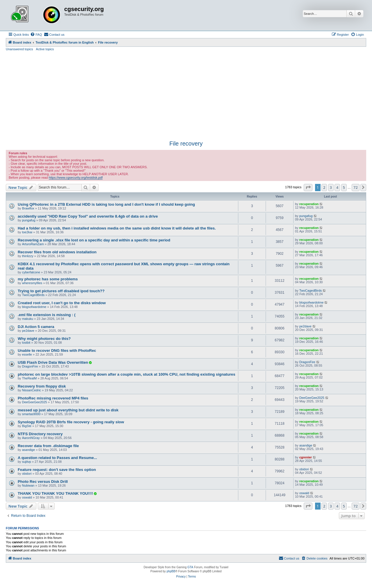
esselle (27, 354)
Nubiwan (28, 485)
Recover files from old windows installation (57, 252)
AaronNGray (31, 438)
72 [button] (356, 187)
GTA (190, 567)
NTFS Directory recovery (40, 434)
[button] (308, 187)
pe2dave (28, 331)
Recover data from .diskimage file (48, 446)
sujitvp (27, 462)
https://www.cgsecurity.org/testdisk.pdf (76, 178)
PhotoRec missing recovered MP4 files (53, 398)
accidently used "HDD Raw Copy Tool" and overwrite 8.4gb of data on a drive (88, 216)
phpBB (171, 571)
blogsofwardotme (34, 307)
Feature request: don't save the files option (57, 470)
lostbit (26, 343)
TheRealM (29, 378)
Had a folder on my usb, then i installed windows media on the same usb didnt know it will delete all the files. (117, 228)
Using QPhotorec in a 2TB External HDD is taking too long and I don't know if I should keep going (106, 204)
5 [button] (344, 187)
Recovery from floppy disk (42, 386)
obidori (27, 474)
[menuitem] (36, 35)
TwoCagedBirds (33, 295)
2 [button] (324, 187)
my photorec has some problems (48, 279)
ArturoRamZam (33, 244)
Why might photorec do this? (44, 339)
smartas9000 (31, 414)
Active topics (45, 49)
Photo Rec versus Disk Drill (43, 482)
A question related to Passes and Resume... (57, 458)
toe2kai (27, 232)
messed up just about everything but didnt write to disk (68, 410)
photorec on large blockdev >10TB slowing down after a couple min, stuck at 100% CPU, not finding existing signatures (127, 374)
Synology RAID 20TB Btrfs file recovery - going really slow (71, 422)
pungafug (29, 220)
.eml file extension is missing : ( (47, 315)
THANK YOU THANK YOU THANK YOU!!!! (55, 493)
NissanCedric (32, 390)
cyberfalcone (31, 272)
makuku (28, 319)
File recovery (186, 144)
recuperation (309, 204)
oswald (27, 497)
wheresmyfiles (32, 283)
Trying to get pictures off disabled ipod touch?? (61, 291)
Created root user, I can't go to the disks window (62, 303)
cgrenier (306, 457)
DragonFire (30, 366)
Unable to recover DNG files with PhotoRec (57, 351)
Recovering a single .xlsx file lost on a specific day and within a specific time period (94, 240)
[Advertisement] (186, 95)
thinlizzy (28, 256)
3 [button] (331, 187)
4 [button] (337, 187)
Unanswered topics (19, 49)
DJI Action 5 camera (36, 327)
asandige (29, 450)
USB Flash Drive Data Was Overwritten (53, 362)
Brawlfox (28, 208)
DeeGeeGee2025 (35, 402)
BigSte (27, 426)
